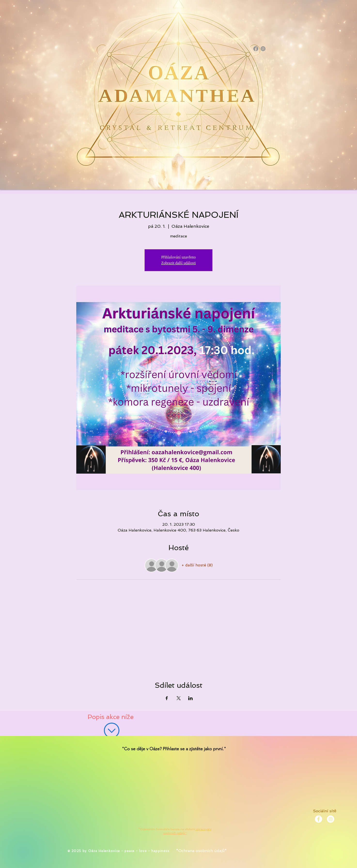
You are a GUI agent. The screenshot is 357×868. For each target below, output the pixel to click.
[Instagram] (263, 49)
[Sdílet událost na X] (179, 698)
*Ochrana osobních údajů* (201, 851)
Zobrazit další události (178, 263)
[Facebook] (256, 49)
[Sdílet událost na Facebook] (167, 698)
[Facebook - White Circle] (318, 819)
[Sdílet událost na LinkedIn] (190, 698)
